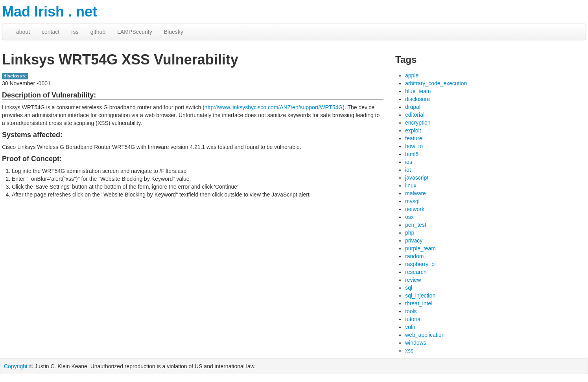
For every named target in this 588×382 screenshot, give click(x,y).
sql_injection (420, 296)
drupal (413, 107)
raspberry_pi (420, 264)
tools (411, 311)
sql (409, 288)
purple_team (420, 248)
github (98, 32)
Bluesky (174, 32)
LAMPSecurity (135, 32)
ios (409, 162)
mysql (412, 201)
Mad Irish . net (50, 12)
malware (416, 193)
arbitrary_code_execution (436, 83)
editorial (415, 115)
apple (412, 75)
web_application (425, 335)
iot (408, 170)
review (413, 280)
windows (416, 343)
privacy (414, 241)
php (410, 233)
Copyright (16, 366)
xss (409, 351)
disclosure (15, 76)
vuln (410, 327)
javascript (417, 178)
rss (75, 32)
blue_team (418, 91)
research (416, 272)
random (414, 256)
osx (409, 217)
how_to (414, 146)
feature (414, 138)
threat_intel (419, 303)
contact (51, 32)
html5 (412, 154)
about (23, 32)
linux (411, 185)
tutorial (413, 319)
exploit (413, 130)
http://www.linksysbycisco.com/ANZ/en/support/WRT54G (274, 107)
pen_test (416, 225)
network (415, 209)
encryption (418, 123)
